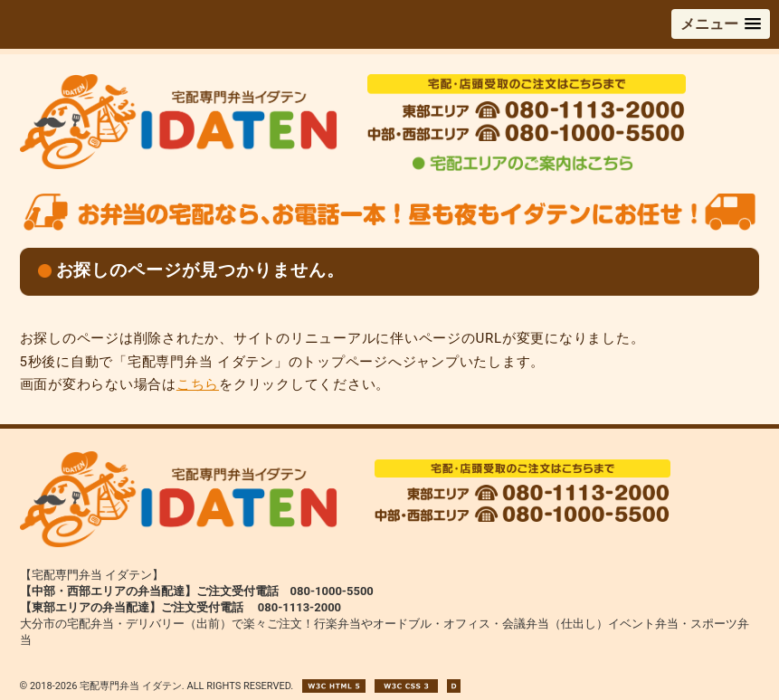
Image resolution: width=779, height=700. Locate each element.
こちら (198, 384)
